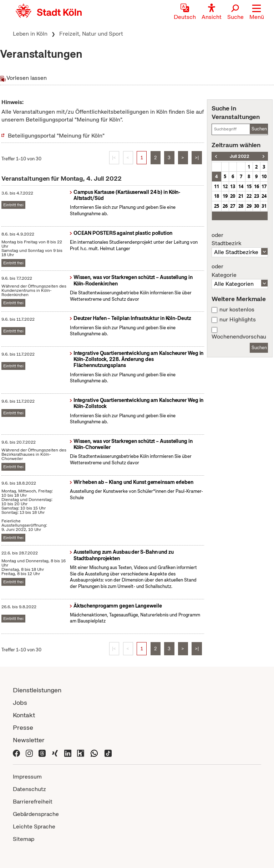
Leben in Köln (30, 34)
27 (233, 206)
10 (264, 176)
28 (241, 206)
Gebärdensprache (36, 814)
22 (249, 196)
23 (257, 196)
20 (233, 196)
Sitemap (24, 839)
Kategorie (240, 271)
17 (264, 186)
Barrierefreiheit (33, 802)
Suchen (259, 129)
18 (217, 196)
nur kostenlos (237, 310)
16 (257, 186)
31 (264, 206)
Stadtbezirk (240, 239)
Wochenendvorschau (239, 337)
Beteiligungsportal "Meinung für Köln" (56, 136)
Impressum (27, 777)
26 (225, 206)
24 (264, 196)
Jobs (20, 702)
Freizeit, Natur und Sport (91, 34)
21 (241, 196)
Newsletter (29, 740)
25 (217, 206)
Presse (23, 727)
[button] (257, 12)
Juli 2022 (240, 156)
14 (241, 186)
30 (257, 206)
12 (225, 186)
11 (217, 186)
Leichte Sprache (34, 826)
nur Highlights (238, 320)
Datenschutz (29, 789)
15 (249, 186)
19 (225, 196)
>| (197, 158)
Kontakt (24, 715)
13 (233, 186)
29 (249, 206)
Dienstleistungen (37, 690)
